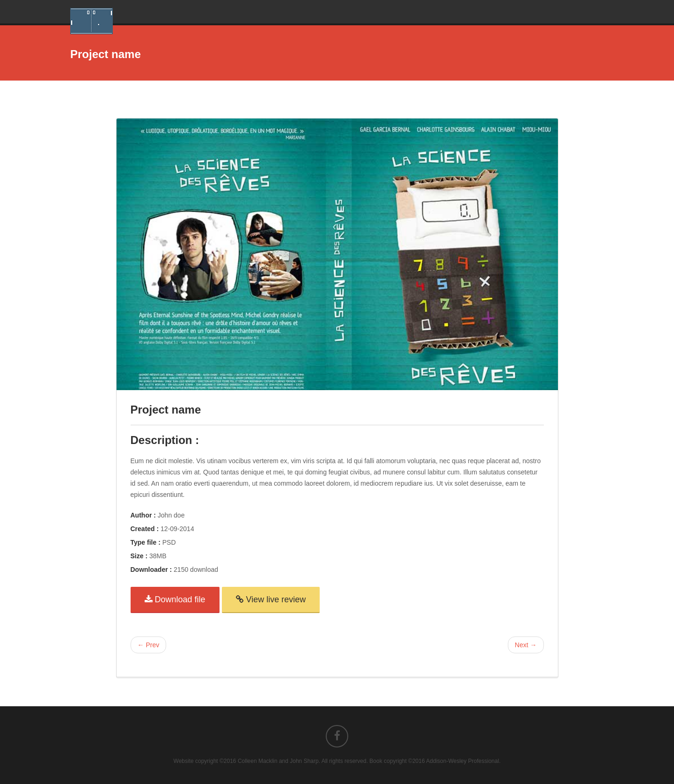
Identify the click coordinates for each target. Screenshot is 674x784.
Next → (526, 645)
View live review (271, 599)
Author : (143, 515)
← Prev (149, 645)
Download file (175, 599)
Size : (139, 556)
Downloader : (151, 570)
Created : (145, 529)
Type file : (146, 542)
